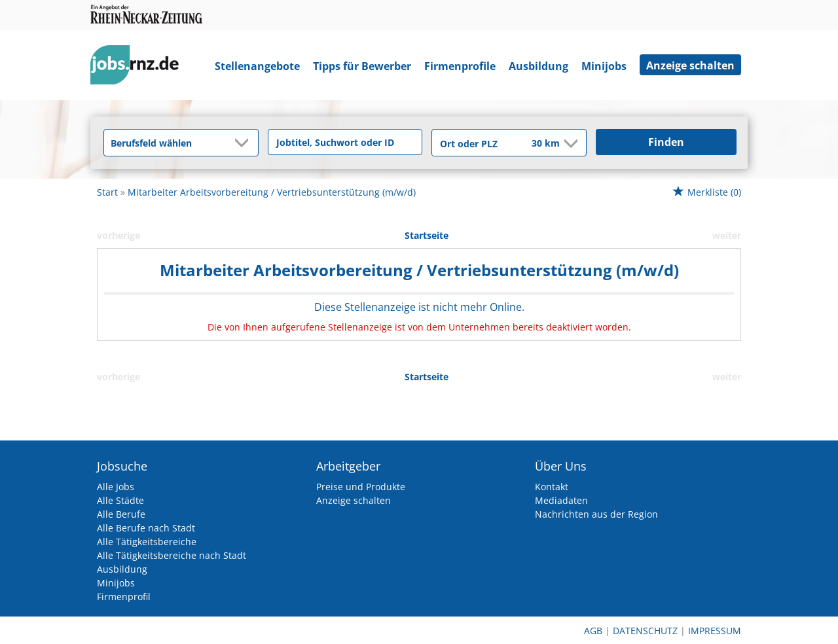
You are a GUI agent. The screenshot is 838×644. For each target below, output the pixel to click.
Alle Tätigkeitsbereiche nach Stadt (172, 555)
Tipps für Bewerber (362, 66)
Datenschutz (645, 631)
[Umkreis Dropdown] (570, 143)
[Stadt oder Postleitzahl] (473, 143)
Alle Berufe (121, 514)
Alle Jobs (116, 487)
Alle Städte (120, 500)
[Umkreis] (537, 144)
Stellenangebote (257, 66)
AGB (593, 631)
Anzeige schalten (690, 65)
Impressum (715, 631)
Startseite (427, 235)
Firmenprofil (124, 597)
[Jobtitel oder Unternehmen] (345, 142)
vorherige (118, 235)
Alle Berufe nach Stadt (146, 528)
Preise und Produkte (361, 487)
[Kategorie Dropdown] (245, 143)
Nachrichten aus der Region (596, 514)
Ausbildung (538, 66)
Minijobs (604, 66)
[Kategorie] (168, 143)
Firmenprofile (460, 66)
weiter (727, 235)
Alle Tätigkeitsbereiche (147, 542)
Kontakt (552, 487)
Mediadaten (561, 500)
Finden (666, 142)
